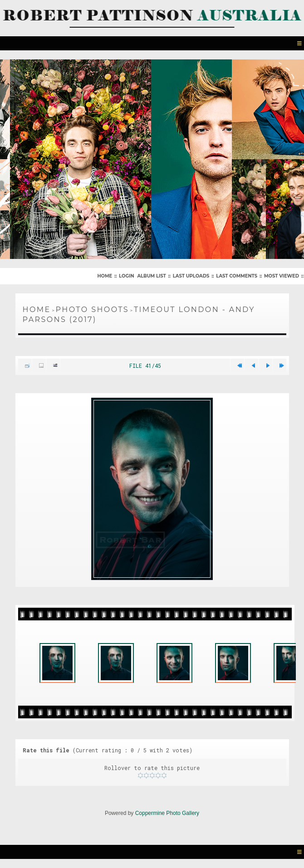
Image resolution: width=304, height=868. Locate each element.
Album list (151, 276)
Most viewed (282, 276)
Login (126, 276)
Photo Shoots (92, 310)
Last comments (237, 276)
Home (105, 276)
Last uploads (191, 276)
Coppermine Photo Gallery (167, 813)
